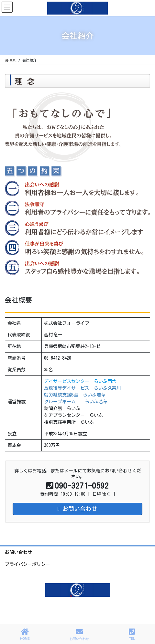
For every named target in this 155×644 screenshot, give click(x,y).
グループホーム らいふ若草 (76, 402)
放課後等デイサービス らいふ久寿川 (83, 388)
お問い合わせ (18, 552)
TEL (132, 634)
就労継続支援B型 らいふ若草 (75, 395)
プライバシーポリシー (28, 564)
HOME (25, 634)
